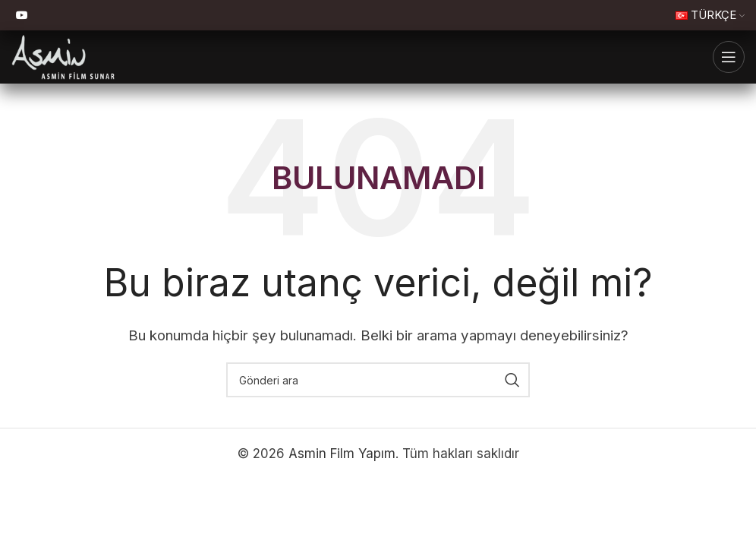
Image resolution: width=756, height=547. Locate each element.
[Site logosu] (63, 56)
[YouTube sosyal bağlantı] (22, 16)
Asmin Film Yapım (342, 454)
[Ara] (378, 380)
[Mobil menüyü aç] (729, 57)
